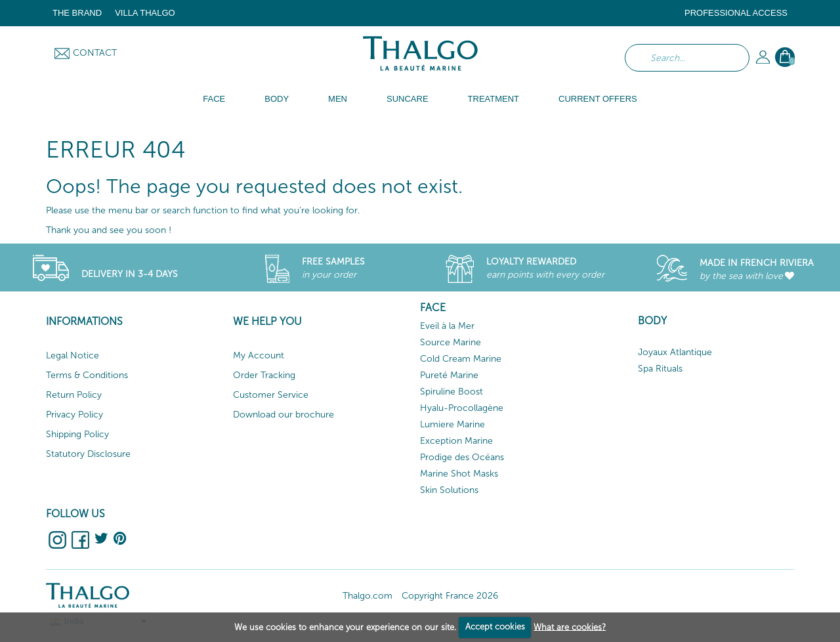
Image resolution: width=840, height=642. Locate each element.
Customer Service (271, 395)
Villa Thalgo (145, 13)
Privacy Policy (74, 415)
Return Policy (74, 395)
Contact (95, 53)
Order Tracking (264, 375)
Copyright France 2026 (450, 596)
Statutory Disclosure (88, 454)
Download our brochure (283, 415)
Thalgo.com (367, 596)
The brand (77, 13)
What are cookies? (570, 627)
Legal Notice (73, 355)
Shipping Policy (77, 434)
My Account (259, 355)
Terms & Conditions (87, 375)
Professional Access (736, 13)
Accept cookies (495, 627)
